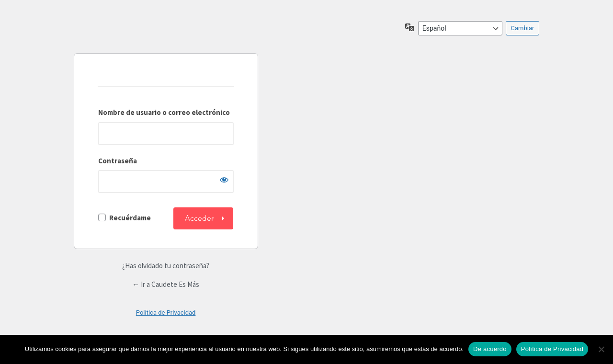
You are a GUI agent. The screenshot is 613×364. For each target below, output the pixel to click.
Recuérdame (130, 218)
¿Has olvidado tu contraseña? (166, 266)
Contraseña (118, 161)
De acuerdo (490, 349)
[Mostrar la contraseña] (224, 180)
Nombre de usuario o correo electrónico (164, 112)
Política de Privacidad (166, 313)
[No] (601, 349)
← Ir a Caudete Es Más (166, 284)
